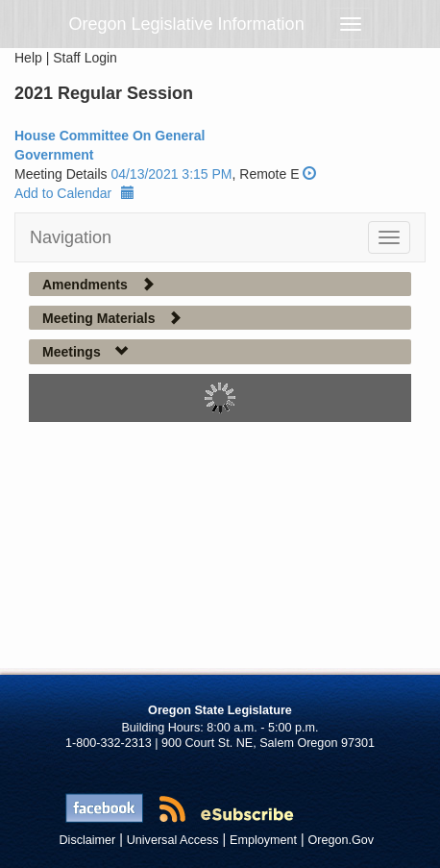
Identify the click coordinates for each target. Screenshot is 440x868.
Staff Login (85, 58)
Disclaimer (88, 840)
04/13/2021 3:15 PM (171, 174)
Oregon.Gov (341, 840)
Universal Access (173, 840)
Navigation (71, 237)
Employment (263, 840)
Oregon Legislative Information (187, 24)
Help (28, 58)
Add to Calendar (74, 193)
